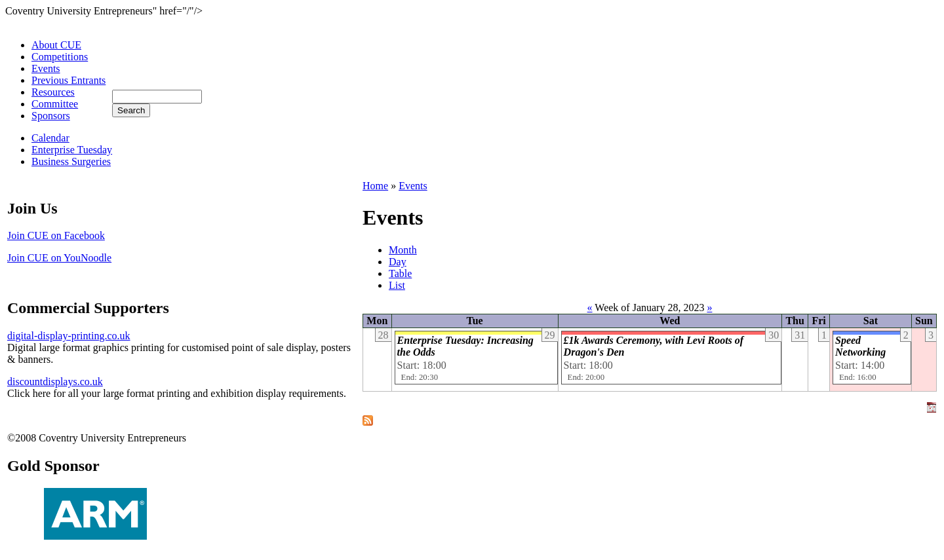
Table (400, 273)
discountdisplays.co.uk (55, 382)
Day (398, 262)
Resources (53, 92)
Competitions (60, 57)
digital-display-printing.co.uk (69, 336)
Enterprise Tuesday (72, 150)
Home (375, 186)
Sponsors (51, 116)
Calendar (50, 138)
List (397, 285)
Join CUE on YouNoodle (59, 258)
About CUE (56, 45)
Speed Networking (860, 346)
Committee (55, 104)
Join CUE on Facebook (56, 235)
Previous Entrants (69, 80)
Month (403, 250)
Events (46, 68)
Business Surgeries (71, 161)
